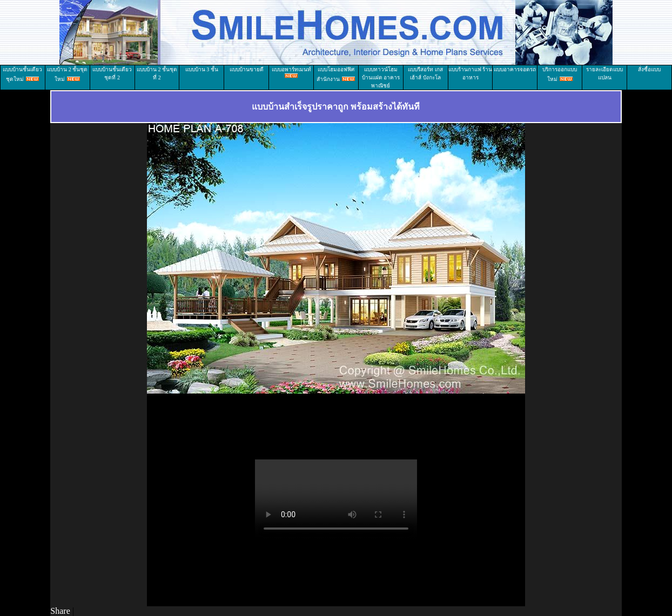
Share (60, 611)
